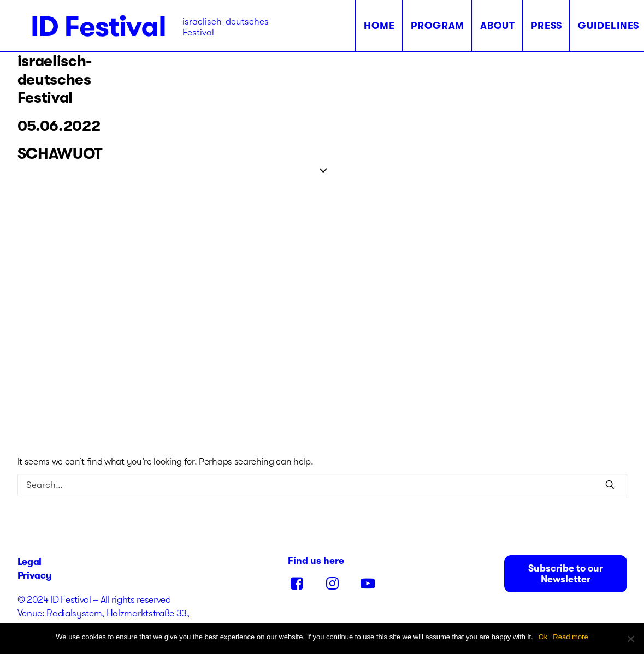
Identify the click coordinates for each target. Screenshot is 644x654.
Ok (543, 637)
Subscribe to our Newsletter (567, 574)
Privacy (35, 575)
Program (407, 26)
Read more (570, 637)
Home (349, 26)
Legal (29, 562)
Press (516, 26)
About (467, 26)
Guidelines (578, 26)
